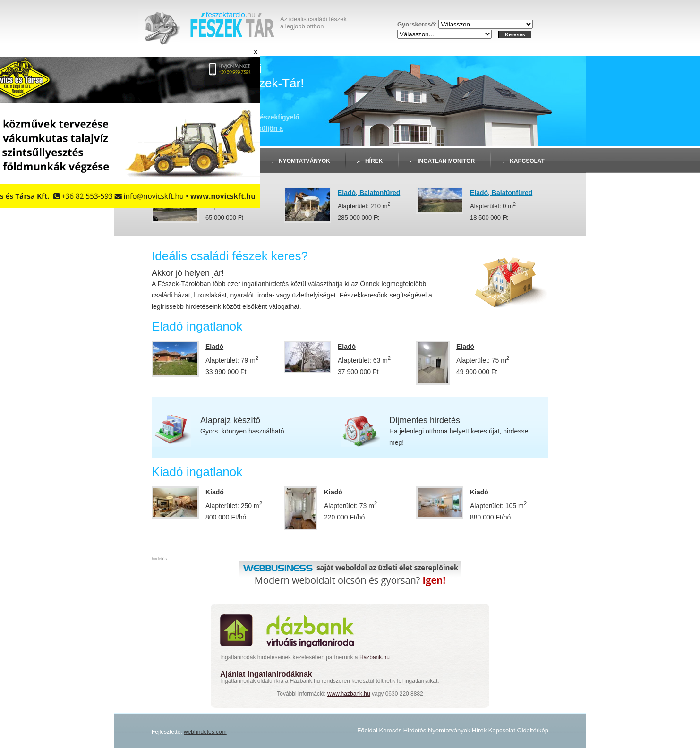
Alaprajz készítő (230, 420)
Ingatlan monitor (446, 161)
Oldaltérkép (533, 730)
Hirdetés (415, 730)
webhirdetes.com (205, 732)
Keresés (391, 730)
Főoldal (367, 730)
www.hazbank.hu (349, 694)
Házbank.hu (375, 657)
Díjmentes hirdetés (425, 420)
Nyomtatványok (304, 161)
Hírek (374, 161)
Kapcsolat (527, 161)
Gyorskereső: (418, 24)
